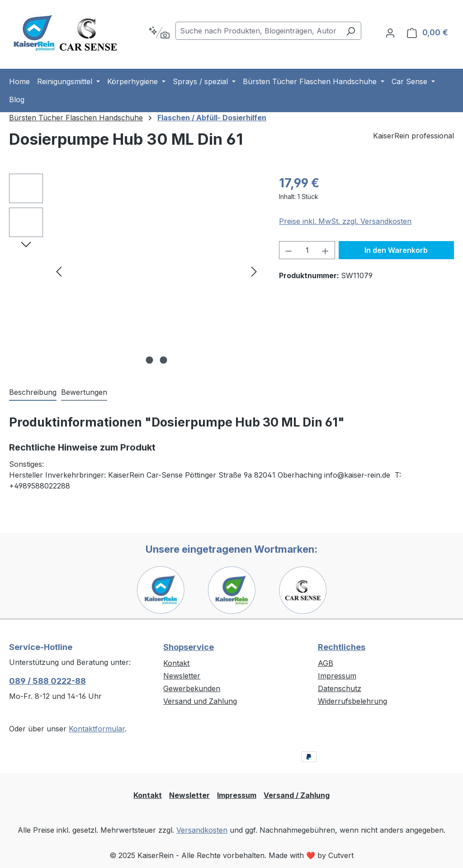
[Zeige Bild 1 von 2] (149, 360)
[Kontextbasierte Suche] (159, 33)
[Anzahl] (307, 250)
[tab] (33, 393)
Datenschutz (340, 688)
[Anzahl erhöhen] (326, 250)
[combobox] (258, 31)
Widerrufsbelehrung (352, 701)
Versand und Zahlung (200, 701)
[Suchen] (351, 31)
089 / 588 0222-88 (47, 681)
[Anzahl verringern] (288, 250)
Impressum (337, 676)
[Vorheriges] (59, 271)
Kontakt (176, 663)
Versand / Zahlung (297, 795)
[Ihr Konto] (390, 33)
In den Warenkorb (396, 250)
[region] (135, 271)
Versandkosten (202, 830)
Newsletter (182, 676)
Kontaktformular (97, 729)
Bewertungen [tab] (84, 392)
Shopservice (189, 647)
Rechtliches (342, 647)
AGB (326, 663)
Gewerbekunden (192, 688)
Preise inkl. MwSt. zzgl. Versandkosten (345, 221)
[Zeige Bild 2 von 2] (163, 360)
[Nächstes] (254, 271)
